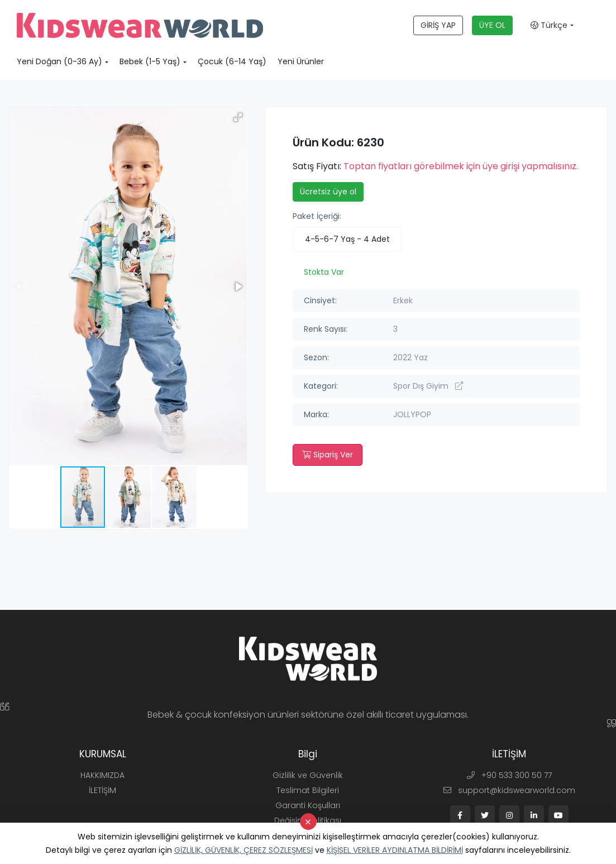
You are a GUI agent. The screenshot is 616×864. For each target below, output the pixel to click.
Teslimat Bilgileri (308, 790)
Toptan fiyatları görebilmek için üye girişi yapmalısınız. (461, 166)
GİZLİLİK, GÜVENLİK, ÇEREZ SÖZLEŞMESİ (243, 850)
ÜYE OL (492, 25)
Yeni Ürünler (301, 61)
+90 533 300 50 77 (509, 775)
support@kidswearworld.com (509, 790)
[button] (238, 117)
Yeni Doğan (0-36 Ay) (59, 61)
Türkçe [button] (549, 25)
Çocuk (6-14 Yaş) (232, 61)
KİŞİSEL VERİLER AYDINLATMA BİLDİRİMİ (395, 850)
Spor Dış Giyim (428, 386)
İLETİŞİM (102, 790)
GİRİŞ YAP (438, 25)
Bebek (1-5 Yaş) (150, 61)
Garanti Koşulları (308, 805)
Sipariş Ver (328, 455)
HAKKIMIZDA (102, 775)
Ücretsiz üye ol (328, 192)
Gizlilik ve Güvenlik (308, 775)
